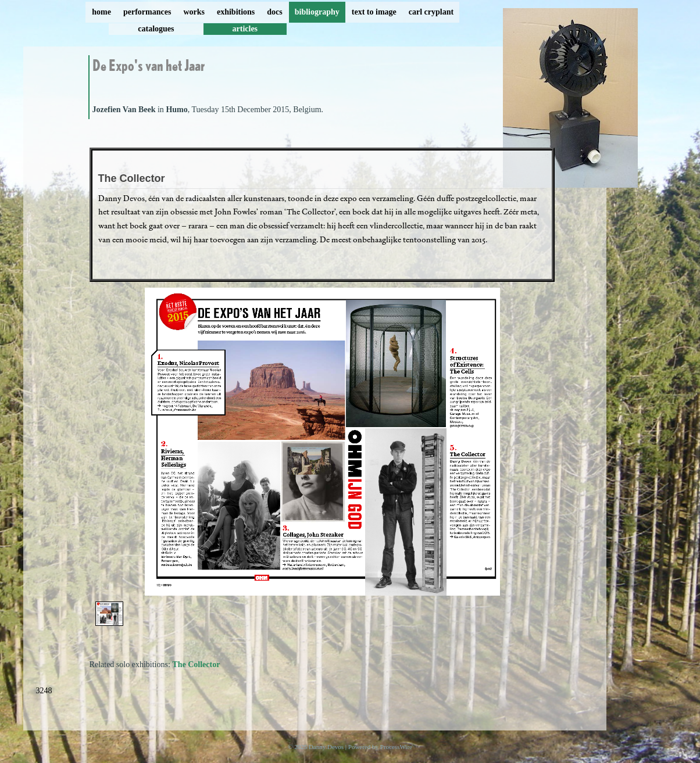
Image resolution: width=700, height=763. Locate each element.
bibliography (317, 12)
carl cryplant (431, 12)
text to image (374, 12)
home (101, 12)
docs (274, 12)
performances (147, 12)
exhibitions (236, 12)
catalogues (156, 29)
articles (245, 29)
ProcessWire (396, 747)
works (194, 12)
